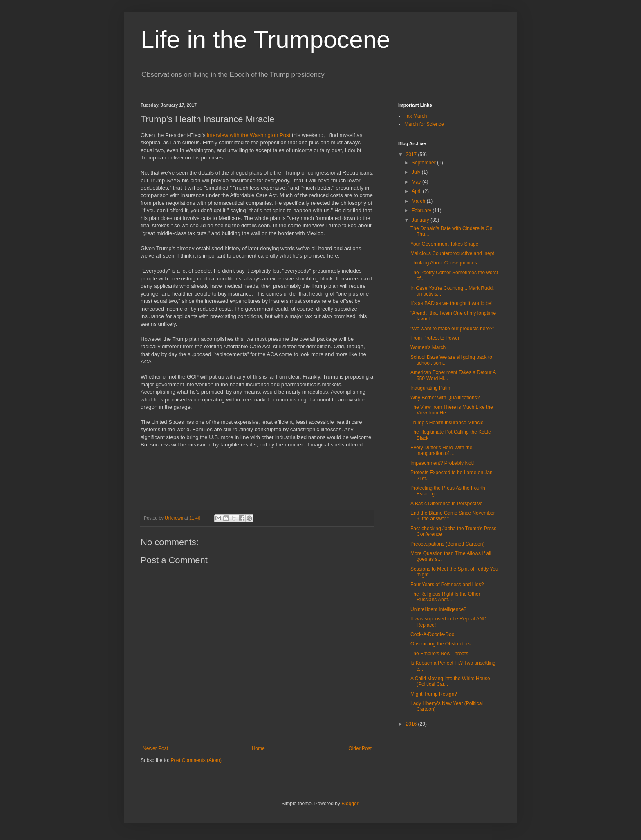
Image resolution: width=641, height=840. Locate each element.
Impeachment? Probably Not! (442, 463)
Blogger (350, 804)
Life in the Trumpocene (265, 39)
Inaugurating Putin (430, 388)
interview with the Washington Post (249, 135)
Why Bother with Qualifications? (445, 398)
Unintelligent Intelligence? (438, 609)
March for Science (424, 124)
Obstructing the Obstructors (440, 644)
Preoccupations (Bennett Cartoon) (447, 544)
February (422, 211)
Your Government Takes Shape (444, 244)
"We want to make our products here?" (452, 329)
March (419, 201)
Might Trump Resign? (434, 694)
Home (258, 748)
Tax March (416, 116)
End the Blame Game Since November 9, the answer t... (453, 516)
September (424, 163)
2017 (412, 155)
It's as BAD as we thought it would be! (452, 303)
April (417, 191)
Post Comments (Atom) (196, 760)
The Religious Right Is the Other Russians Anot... (445, 597)
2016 (412, 724)
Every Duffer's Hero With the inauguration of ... (441, 450)
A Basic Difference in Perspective (447, 504)
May (417, 182)
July (417, 172)
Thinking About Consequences (444, 263)
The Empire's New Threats (439, 654)
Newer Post (155, 748)
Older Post (360, 748)
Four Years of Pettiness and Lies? (447, 585)
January (421, 220)
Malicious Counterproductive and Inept (452, 253)
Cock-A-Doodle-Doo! (433, 634)
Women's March (428, 347)
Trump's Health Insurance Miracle (447, 423)
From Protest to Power (435, 338)
